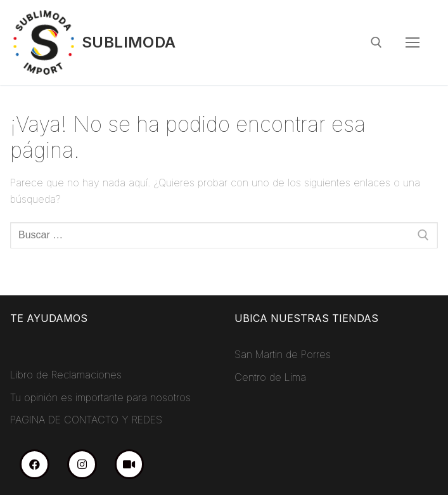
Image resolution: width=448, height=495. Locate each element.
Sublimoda (129, 42)
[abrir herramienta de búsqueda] (376, 42)
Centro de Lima (270, 377)
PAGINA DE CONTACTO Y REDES (86, 420)
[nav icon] (413, 42)
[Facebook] (35, 464)
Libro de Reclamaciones (66, 375)
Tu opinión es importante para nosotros (100, 397)
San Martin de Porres (283, 354)
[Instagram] (82, 464)
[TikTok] (130, 464)
